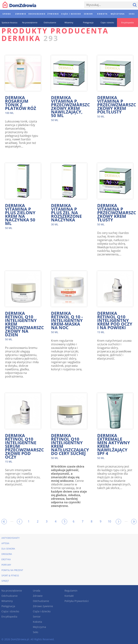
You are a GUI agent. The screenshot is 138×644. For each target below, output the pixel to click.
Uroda (37, 591)
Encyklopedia (9, 617)
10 (109, 521)
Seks (36, 632)
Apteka (5, 543)
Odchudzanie (10, 596)
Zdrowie (38, 596)
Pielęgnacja (8, 606)
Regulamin (71, 591)
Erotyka (6, 559)
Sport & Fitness (10, 576)
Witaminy (7, 601)
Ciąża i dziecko (10, 611)
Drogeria (7, 554)
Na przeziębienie (12, 591)
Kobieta (37, 622)
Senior (37, 617)
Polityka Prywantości (77, 601)
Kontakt (69, 596)
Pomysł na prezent (12, 570)
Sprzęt (5, 581)
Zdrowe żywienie (43, 606)
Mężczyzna (39, 627)
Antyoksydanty (11, 538)
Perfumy (6, 565)
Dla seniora (8, 549)
